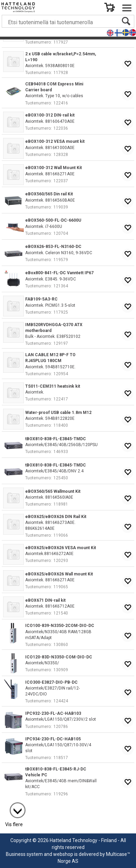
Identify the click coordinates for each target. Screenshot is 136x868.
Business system (24, 854)
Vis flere (14, 824)
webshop (63, 854)
